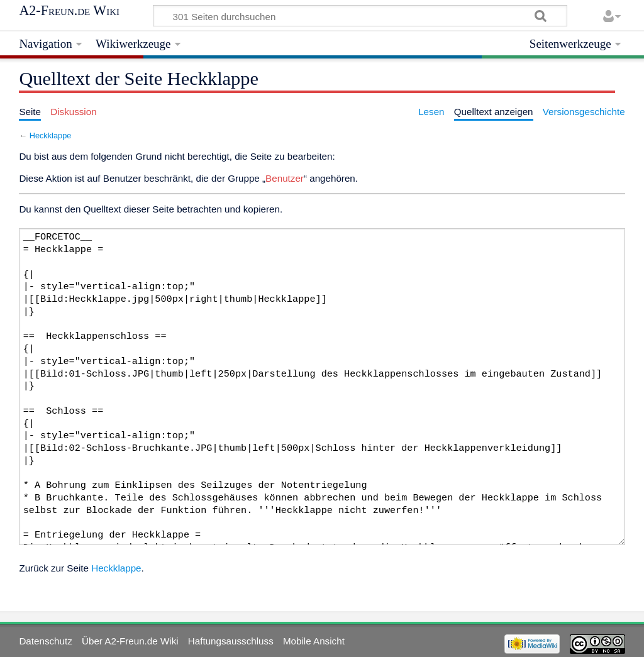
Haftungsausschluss (231, 641)
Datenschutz (45, 641)
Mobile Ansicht (314, 641)
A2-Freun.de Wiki (69, 11)
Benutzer (285, 178)
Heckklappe (51, 135)
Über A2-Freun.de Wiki (130, 641)
